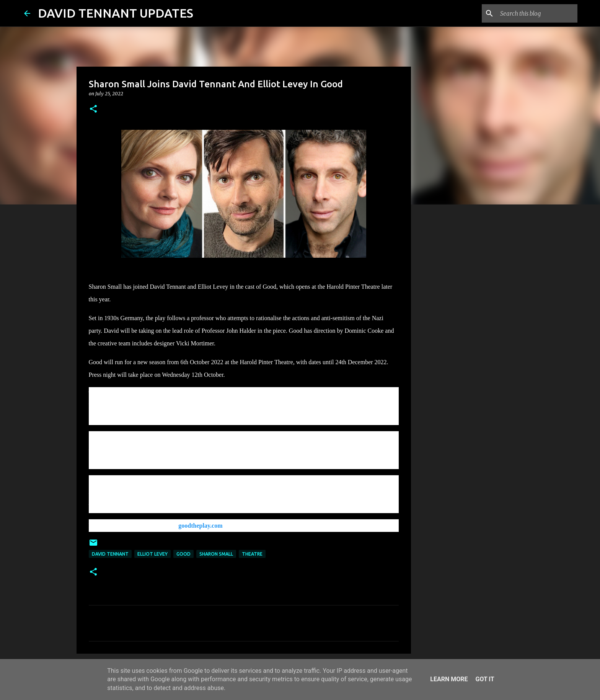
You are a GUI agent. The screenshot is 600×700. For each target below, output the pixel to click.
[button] (93, 109)
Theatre (252, 554)
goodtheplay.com (200, 526)
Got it (485, 679)
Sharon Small (216, 554)
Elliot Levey (152, 554)
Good (183, 554)
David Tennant (110, 554)
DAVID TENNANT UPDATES (116, 13)
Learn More (449, 679)
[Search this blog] (537, 13)
